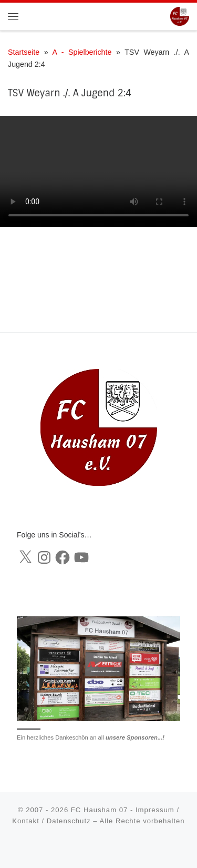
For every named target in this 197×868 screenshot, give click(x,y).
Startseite (24, 52)
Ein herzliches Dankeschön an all (91, 737)
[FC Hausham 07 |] (180, 16)
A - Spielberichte (82, 52)
